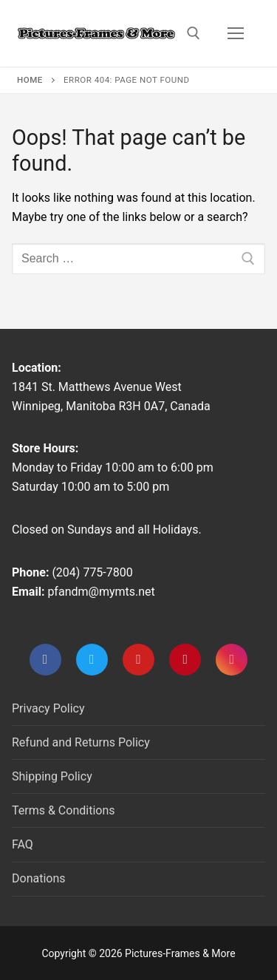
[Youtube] (138, 660)
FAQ (23, 844)
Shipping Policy (52, 776)
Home (30, 80)
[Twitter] (92, 660)
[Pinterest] (185, 660)
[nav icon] (236, 33)
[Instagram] (232, 660)
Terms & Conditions (64, 810)
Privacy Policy (48, 708)
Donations (39, 878)
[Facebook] (45, 660)
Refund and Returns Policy (81, 742)
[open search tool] (194, 33)
